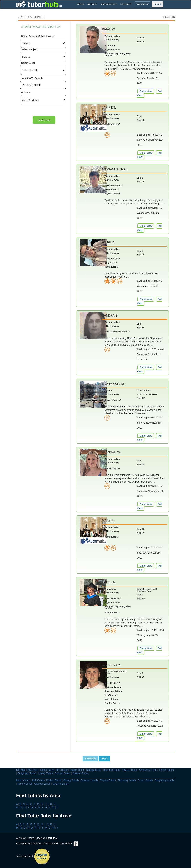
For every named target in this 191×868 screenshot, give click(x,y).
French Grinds (145, 780)
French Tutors (166, 770)
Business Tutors (112, 770)
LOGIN (157, 4)
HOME (81, 4)
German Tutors (63, 773)
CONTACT (126, 4)
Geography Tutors (27, 773)
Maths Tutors (47, 770)
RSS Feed (33, 770)
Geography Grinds (164, 780)
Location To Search (32, 78)
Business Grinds (89, 780)
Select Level (28, 63)
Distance (26, 93)
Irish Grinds (38, 780)
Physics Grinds (108, 780)
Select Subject (29, 49)
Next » (104, 758)
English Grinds (54, 780)
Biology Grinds (71, 780)
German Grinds (42, 784)
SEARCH (92, 4)
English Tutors (77, 770)
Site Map (21, 770)
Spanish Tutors (80, 773)
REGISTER (143, 4)
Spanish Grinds (60, 784)
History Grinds (25, 784)
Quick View (146, 91)
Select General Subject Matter (38, 36)
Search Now (44, 120)
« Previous (90, 758)
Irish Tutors (62, 770)
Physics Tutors (130, 770)
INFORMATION (109, 4)
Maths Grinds (23, 780)
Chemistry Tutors (148, 770)
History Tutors (46, 773)
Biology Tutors (94, 770)
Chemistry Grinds (127, 780)
